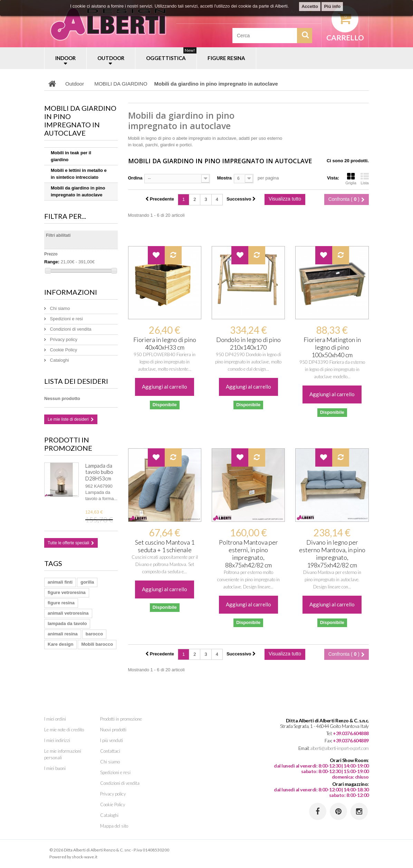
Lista (365, 179)
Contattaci (110, 751)
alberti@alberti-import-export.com (339, 748)
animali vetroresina (68, 613)
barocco (94, 634)
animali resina (63, 634)
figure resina (61, 603)
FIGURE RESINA (226, 58)
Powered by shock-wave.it (73, 857)
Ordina (135, 178)
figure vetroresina (67, 592)
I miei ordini (55, 719)
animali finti (60, 582)
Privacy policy (63, 339)
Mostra (224, 178)
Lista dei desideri (76, 381)
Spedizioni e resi (66, 319)
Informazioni (71, 292)
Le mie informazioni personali (63, 754)
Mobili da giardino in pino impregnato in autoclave (78, 191)
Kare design (60, 644)
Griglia (351, 179)
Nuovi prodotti (113, 730)
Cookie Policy (63, 350)
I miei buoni (55, 768)
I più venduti (112, 740)
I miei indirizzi (57, 740)
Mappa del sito (114, 826)
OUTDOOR (111, 58)
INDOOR (65, 58)
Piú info (332, 6)
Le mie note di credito (64, 730)
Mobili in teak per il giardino (71, 156)
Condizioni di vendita (70, 329)
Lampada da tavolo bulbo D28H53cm (99, 472)
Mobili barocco (97, 644)
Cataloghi (59, 360)
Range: (52, 262)
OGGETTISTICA (171, 54)
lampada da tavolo (67, 623)
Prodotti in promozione (68, 444)
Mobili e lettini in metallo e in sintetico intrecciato (79, 174)
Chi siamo (59, 308)
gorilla (87, 582)
